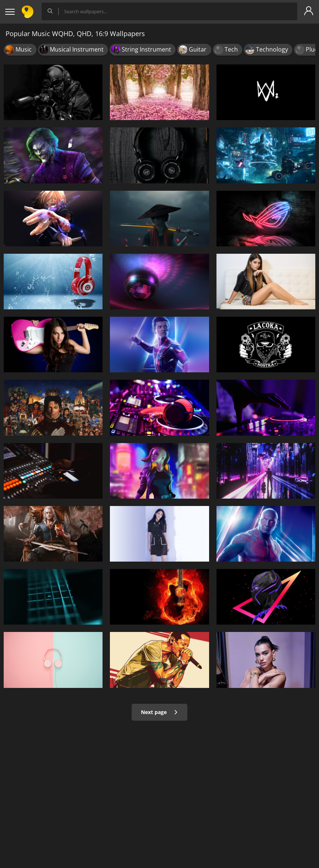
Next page (159, 712)
